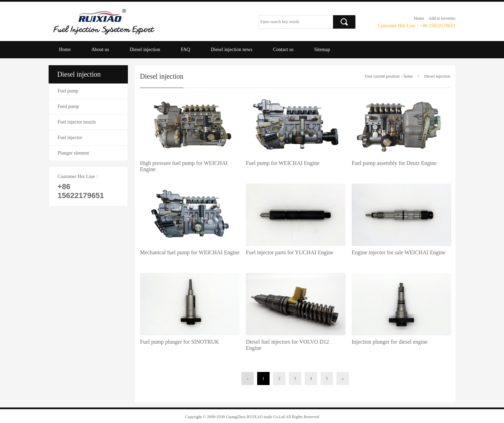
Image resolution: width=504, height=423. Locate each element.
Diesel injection (145, 50)
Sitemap (322, 50)
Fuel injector (70, 137)
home (408, 76)
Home (419, 18)
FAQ (185, 50)
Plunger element (73, 153)
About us (100, 50)
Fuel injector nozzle (77, 122)
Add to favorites (442, 18)
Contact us (283, 50)
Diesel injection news (231, 50)
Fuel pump (68, 91)
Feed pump (68, 106)
